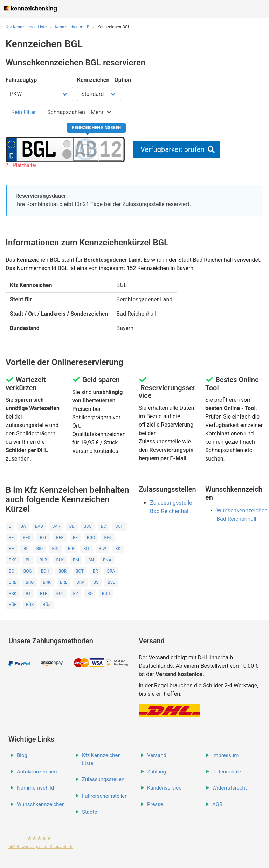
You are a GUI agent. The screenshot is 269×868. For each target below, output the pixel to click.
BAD (39, 526)
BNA (107, 560)
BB (72, 526)
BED (27, 538)
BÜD (106, 594)
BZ (75, 594)
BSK (13, 594)
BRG (30, 582)
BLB (43, 560)
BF (75, 538)
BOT (80, 571)
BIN (55, 549)
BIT (87, 549)
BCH (119, 526)
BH (12, 549)
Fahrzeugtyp (21, 80)
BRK (47, 582)
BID (40, 549)
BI (25, 549)
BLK (60, 560)
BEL (43, 538)
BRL (64, 582)
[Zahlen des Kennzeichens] (111, 149)
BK (118, 549)
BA (23, 526)
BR (95, 571)
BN (91, 560)
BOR (63, 571)
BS (96, 582)
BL (28, 560)
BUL (60, 594)
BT (28, 594)
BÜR (13, 605)
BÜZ (47, 605)
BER (60, 538)
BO (12, 571)
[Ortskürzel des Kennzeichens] (39, 149)
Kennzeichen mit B (72, 27)
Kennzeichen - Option (104, 80)
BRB (13, 582)
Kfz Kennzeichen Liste (26, 27)
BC (104, 526)
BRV (80, 582)
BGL (108, 538)
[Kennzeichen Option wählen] (99, 94)
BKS (13, 560)
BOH (45, 571)
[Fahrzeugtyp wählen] (39, 94)
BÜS (30, 605)
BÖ (90, 594)
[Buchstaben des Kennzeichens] (86, 149)
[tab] (24, 112)
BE (11, 538)
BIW (102, 549)
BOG (28, 571)
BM (76, 560)
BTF (44, 594)
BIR (71, 549)
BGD (91, 538)
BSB (111, 582)
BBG (88, 526)
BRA (111, 571)
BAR (56, 526)
